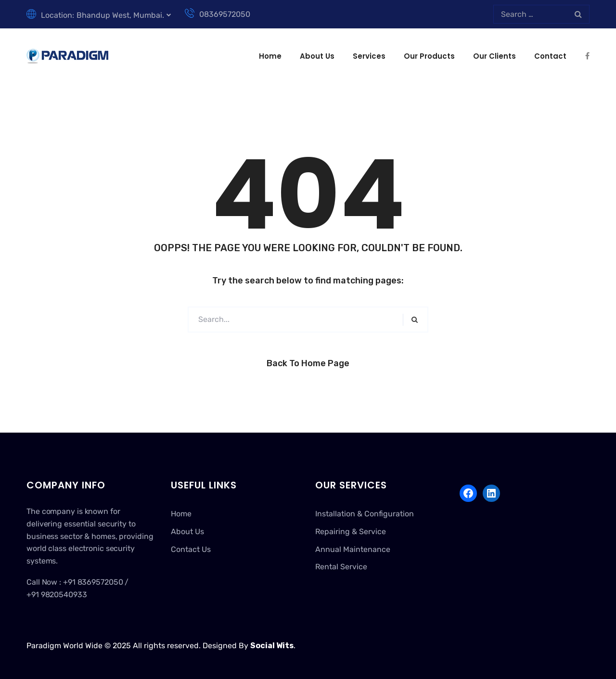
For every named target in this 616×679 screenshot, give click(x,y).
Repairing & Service (351, 532)
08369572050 (218, 14)
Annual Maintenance (353, 549)
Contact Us (191, 549)
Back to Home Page (308, 363)
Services (369, 56)
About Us (317, 56)
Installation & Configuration (365, 514)
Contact (550, 56)
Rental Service (341, 567)
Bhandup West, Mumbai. (120, 15)
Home (270, 56)
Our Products (429, 56)
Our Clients (494, 56)
